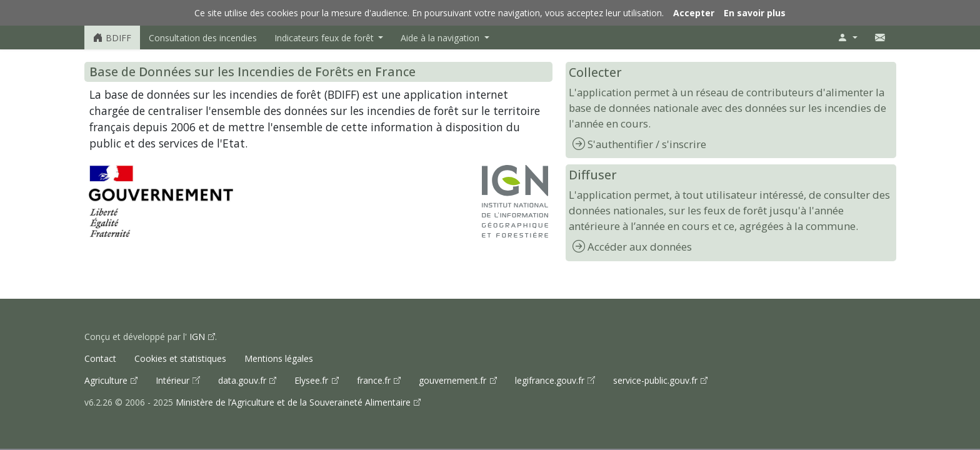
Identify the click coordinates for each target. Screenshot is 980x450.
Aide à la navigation (441, 38)
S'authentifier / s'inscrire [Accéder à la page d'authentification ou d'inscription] (647, 144)
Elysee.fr (312, 380)
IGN (197, 337)
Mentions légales (279, 358)
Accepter (694, 13)
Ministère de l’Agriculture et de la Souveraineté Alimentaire (294, 402)
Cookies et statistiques (180, 358)
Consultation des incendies (203, 38)
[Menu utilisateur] (847, 37)
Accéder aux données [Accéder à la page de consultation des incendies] (640, 247)
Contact (100, 358)
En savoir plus (755, 13)
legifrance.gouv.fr (551, 380)
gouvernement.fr (454, 380)
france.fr (375, 380)
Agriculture (107, 380)
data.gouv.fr (243, 380)
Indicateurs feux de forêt (325, 38)
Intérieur (174, 380)
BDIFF (112, 37)
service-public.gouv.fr (657, 380)
